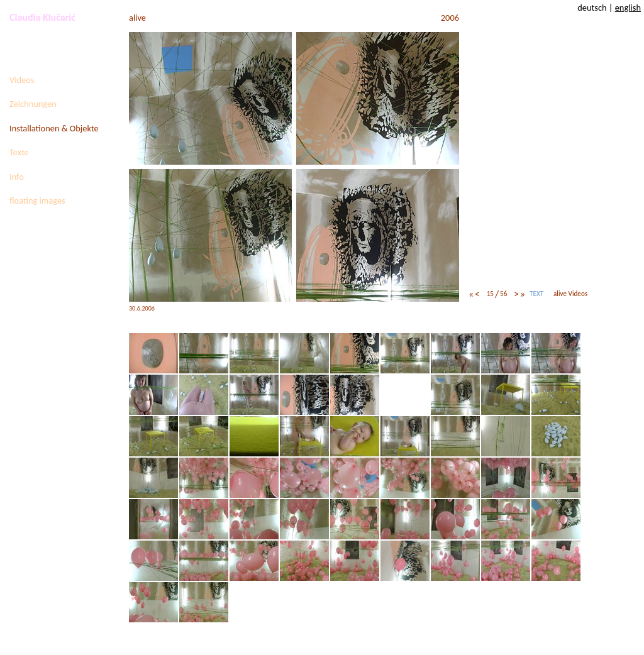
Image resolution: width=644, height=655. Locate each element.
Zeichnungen (33, 104)
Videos (22, 80)
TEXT (536, 294)
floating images (37, 201)
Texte (19, 152)
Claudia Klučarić (42, 17)
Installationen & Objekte (54, 128)
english (628, 8)
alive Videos (570, 294)
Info (17, 177)
